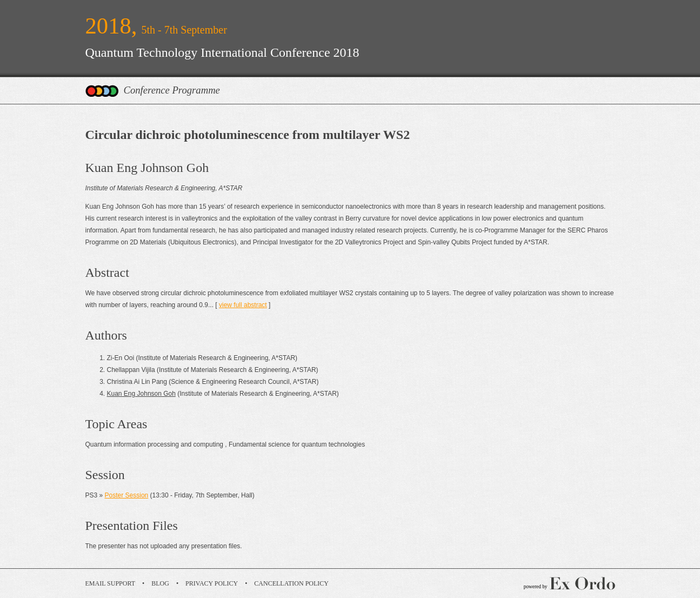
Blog (160, 583)
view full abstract (243, 305)
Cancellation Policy (291, 583)
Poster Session (127, 495)
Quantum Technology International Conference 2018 (222, 52)
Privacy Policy (212, 583)
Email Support (111, 583)
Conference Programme (172, 90)
